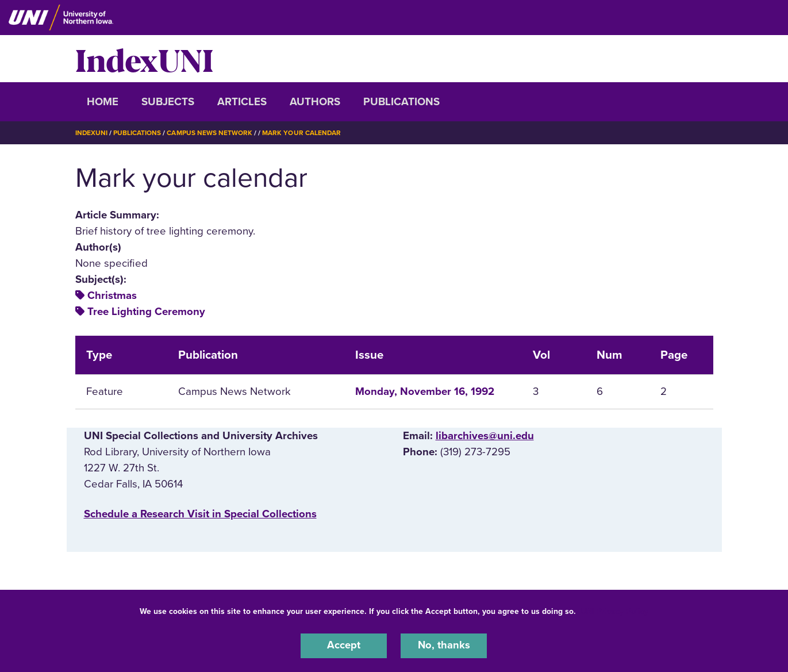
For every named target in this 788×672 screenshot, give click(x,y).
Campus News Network (210, 133)
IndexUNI (144, 59)
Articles (242, 102)
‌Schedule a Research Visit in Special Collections (200, 514)
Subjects (168, 102)
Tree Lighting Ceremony (146, 312)
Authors (315, 102)
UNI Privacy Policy (614, 611)
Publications (401, 102)
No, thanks (444, 646)
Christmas (112, 295)
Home (103, 102)
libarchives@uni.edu (485, 435)
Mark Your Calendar (302, 133)
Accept (344, 646)
